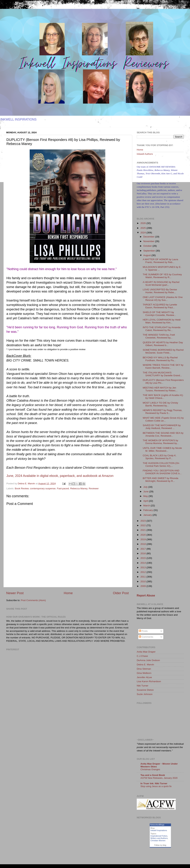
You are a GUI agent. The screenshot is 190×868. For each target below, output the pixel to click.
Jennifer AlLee (144, 677)
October (148, 246)
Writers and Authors (159, 838)
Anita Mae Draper (146, 652)
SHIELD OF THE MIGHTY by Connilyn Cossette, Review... (159, 314)
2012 (143, 572)
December (149, 237)
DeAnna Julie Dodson (148, 660)
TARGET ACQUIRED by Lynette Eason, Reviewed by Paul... (160, 306)
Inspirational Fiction (159, 836)
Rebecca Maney (79, 488)
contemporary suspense (43, 488)
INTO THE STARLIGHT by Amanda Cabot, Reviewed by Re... (162, 329)
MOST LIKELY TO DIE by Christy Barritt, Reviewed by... (160, 404)
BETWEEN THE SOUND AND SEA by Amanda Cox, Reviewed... (163, 434)
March (147, 506)
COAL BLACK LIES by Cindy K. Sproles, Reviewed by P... (160, 457)
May (146, 496)
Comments (146, 637)
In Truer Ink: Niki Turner (154, 783)
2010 (143, 581)
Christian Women (158, 840)
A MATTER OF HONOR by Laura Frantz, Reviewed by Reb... (160, 261)
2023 (143, 521)
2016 (143, 553)
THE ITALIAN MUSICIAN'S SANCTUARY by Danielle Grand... (162, 374)
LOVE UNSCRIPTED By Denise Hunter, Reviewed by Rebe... (160, 291)
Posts (143, 631)
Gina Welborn (144, 673)
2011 (143, 577)
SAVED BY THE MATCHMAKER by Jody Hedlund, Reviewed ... (162, 427)
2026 (143, 223)
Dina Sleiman (144, 669)
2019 (143, 539)
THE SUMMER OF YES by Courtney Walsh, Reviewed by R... (162, 276)
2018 (143, 544)
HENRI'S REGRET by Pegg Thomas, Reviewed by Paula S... (163, 412)
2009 (143, 586)
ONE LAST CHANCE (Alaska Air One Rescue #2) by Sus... (163, 299)
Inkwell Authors (145, 154)
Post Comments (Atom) (33, 600)
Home (68, 593)
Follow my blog (160, 845)
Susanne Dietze (145, 690)
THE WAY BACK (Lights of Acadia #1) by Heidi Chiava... (163, 397)
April (146, 501)
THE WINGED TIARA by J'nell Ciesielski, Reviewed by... (159, 336)
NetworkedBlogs (157, 825)
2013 (143, 567)
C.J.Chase (142, 656)
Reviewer (94, 488)
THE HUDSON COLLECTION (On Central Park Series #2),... (161, 465)
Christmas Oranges (150, 769)
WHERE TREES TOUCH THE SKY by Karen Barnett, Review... (163, 366)
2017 (143, 549)
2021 (143, 530)
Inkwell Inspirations (159, 830)
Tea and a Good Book (153, 775)
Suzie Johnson (145, 694)
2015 (143, 558)
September (150, 251)
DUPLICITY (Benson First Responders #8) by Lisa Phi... (163, 381)
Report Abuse (146, 595)
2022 (143, 525)
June (146, 491)
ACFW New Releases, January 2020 (159, 778)
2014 (143, 563)
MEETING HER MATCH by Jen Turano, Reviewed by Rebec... (160, 389)
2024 (143, 233)
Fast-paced (63, 488)
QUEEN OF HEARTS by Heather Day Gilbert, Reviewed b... (163, 344)
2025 (143, 228)
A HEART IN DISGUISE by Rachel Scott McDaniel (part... (161, 284)
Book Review (22, 488)
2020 (143, 535)
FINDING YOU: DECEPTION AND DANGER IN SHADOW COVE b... (162, 472)
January (148, 515)
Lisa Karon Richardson (149, 681)
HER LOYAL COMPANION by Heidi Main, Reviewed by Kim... (162, 321)
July (146, 487)
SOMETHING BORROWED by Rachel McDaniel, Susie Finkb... (163, 351)
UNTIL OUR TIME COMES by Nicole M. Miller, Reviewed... (162, 449)
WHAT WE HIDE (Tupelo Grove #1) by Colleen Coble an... (163, 419)
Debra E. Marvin (145, 665)
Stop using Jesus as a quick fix (156, 786)
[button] (60, 476)
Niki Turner (142, 686)
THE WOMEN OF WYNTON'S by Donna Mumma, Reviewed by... (161, 442)
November (149, 241)
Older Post (121, 593)
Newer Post (15, 593)
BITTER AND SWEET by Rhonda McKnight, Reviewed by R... (161, 480)
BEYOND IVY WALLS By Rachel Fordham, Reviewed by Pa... (160, 359)
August (147, 255)
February (148, 510)
